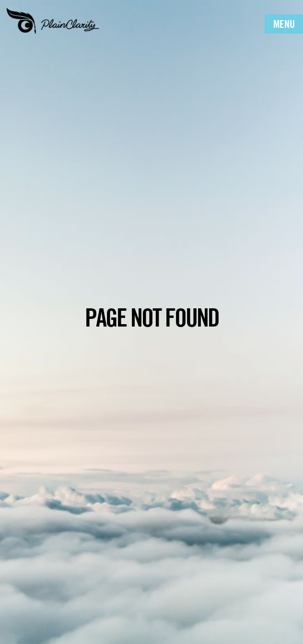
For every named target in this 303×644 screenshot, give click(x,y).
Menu (284, 24)
